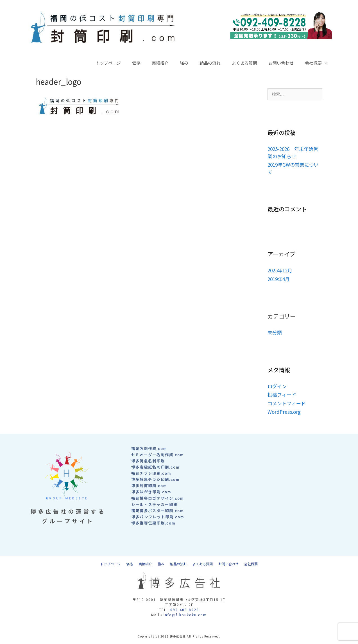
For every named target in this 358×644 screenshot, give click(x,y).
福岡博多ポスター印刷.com (158, 511)
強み (184, 63)
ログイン (277, 386)
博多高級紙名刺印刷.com (155, 467)
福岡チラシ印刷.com (151, 473)
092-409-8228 (185, 610)
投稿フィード (282, 395)
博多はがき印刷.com (151, 492)
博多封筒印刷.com (149, 486)
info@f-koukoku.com (185, 615)
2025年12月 (280, 270)
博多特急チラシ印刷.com (155, 479)
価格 (136, 63)
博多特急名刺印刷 (148, 461)
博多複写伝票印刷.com (153, 523)
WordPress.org (284, 412)
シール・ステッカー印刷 (154, 504)
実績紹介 (160, 63)
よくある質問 (244, 63)
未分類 (275, 332)
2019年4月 (279, 279)
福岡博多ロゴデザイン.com (158, 498)
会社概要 (319, 63)
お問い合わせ (281, 63)
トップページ (108, 63)
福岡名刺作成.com (149, 448)
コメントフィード (287, 403)
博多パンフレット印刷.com (158, 517)
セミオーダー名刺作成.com (158, 455)
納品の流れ (210, 63)
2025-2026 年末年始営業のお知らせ (293, 152)
